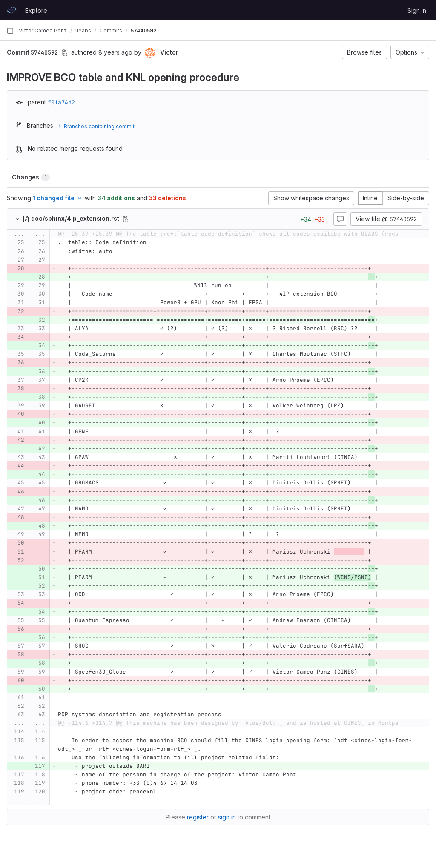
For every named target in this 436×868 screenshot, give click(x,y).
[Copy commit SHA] (64, 53)
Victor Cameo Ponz (43, 30)
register (198, 817)
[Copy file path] (126, 219)
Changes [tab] (31, 177)
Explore (36, 10)
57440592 (144, 30)
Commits (111, 30)
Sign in (417, 10)
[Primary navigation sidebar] (10, 31)
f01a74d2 (61, 102)
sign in (227, 817)
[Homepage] (11, 10)
